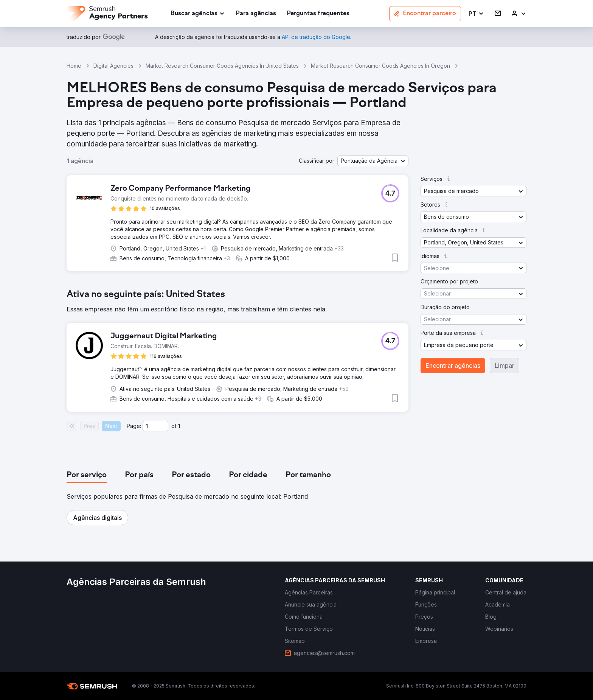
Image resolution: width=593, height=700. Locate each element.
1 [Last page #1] (179, 426)
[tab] (87, 475)
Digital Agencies (113, 66)
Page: (134, 426)
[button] (476, 14)
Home (74, 66)
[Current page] (155, 426)
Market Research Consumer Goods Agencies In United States (222, 66)
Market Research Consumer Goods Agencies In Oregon (380, 66)
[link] (256, 14)
